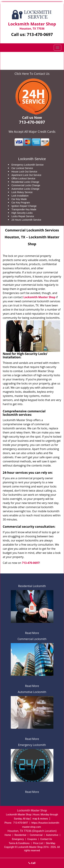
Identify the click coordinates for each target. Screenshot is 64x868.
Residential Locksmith (32, 586)
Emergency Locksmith (32, 745)
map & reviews (40, 819)
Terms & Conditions (19, 843)
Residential (20, 835)
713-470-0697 (40, 34)
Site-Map (51, 843)
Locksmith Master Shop (39, 297)
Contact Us (46, 839)
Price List (38, 843)
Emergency (18, 839)
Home (10, 57)
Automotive (52, 835)
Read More (32, 633)
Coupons (32, 839)
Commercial (36, 835)
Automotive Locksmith (32, 692)
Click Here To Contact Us (32, 74)
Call (32, 863)
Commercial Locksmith (32, 639)
